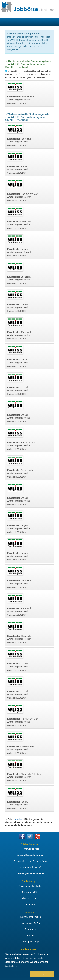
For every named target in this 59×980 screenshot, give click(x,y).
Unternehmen (29, 912)
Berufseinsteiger (29, 881)
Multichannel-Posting (31, 917)
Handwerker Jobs (31, 849)
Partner (31, 935)
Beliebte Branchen (29, 844)
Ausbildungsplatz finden (31, 886)
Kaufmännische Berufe (31, 867)
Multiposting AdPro (31, 923)
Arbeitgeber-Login (31, 942)
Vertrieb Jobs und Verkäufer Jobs (31, 861)
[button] (17, 974)
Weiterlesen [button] (12, 966)
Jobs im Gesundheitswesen (31, 855)
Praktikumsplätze (31, 892)
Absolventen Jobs (31, 898)
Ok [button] (42, 974)
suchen (19, 819)
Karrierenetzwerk (30, 949)
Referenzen (31, 929)
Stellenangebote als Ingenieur (31, 873)
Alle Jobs (31, 904)
